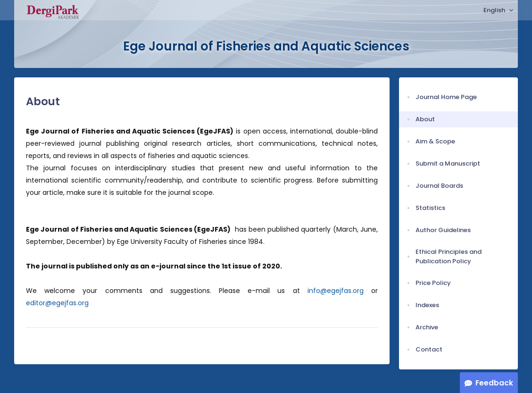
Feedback (494, 383)
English (495, 10)
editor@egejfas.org (57, 303)
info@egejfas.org (336, 291)
